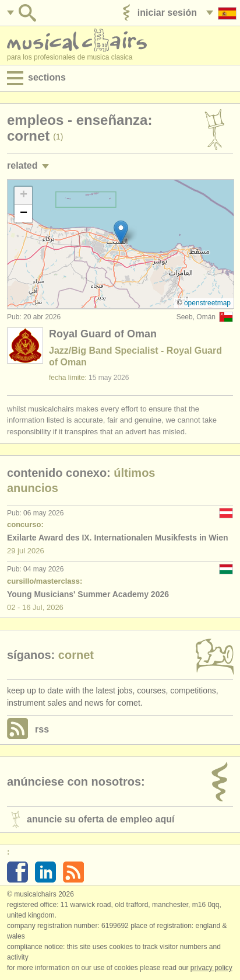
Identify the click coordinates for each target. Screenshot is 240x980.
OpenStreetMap (207, 303)
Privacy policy (211, 968)
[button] (121, 232)
